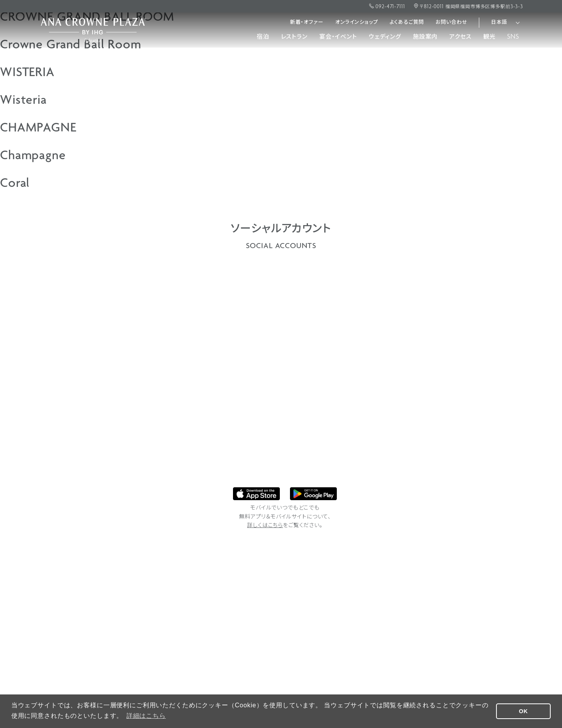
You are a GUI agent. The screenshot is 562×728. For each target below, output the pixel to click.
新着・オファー (307, 22)
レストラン (294, 37)
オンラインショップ (357, 22)
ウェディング (385, 37)
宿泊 (263, 37)
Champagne (33, 156)
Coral (15, 184)
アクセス (460, 37)
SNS (513, 37)
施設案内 (425, 37)
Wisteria (23, 101)
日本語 (499, 22)
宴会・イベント (338, 37)
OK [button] (524, 711)
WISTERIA (27, 73)
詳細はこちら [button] (146, 716)
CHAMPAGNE (38, 129)
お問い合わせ (451, 22)
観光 (489, 37)
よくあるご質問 (407, 22)
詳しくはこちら (265, 526)
